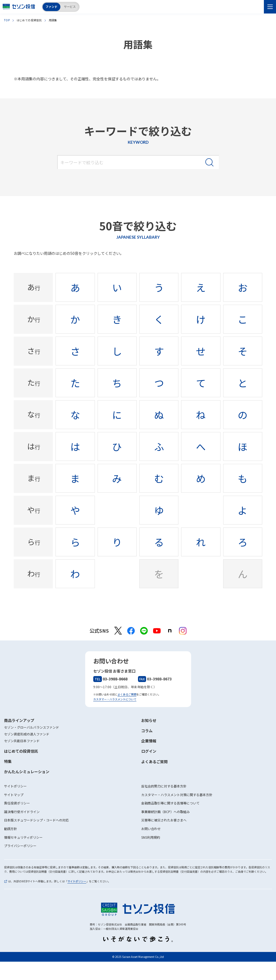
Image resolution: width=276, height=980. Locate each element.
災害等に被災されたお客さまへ (164, 820)
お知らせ (149, 720)
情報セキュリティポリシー (23, 837)
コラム (147, 731)
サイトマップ (14, 795)
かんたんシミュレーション (27, 772)
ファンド (51, 6)
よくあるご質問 (127, 694)
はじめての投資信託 (21, 751)
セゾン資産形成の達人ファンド (27, 734)
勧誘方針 (11, 829)
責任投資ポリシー (17, 803)
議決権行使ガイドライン (22, 812)
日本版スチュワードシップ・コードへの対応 (36, 820)
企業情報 (149, 741)
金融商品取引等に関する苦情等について (170, 803)
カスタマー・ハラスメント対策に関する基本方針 (177, 795)
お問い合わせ (151, 829)
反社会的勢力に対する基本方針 (164, 786)
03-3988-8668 (110, 679)
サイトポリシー (15, 786)
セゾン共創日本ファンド (22, 741)
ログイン (149, 751)
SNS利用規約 (151, 837)
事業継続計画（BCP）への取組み (165, 812)
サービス (70, 6)
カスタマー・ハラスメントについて (115, 699)
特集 (8, 761)
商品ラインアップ (19, 720)
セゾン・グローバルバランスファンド (32, 727)
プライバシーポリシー (20, 846)
